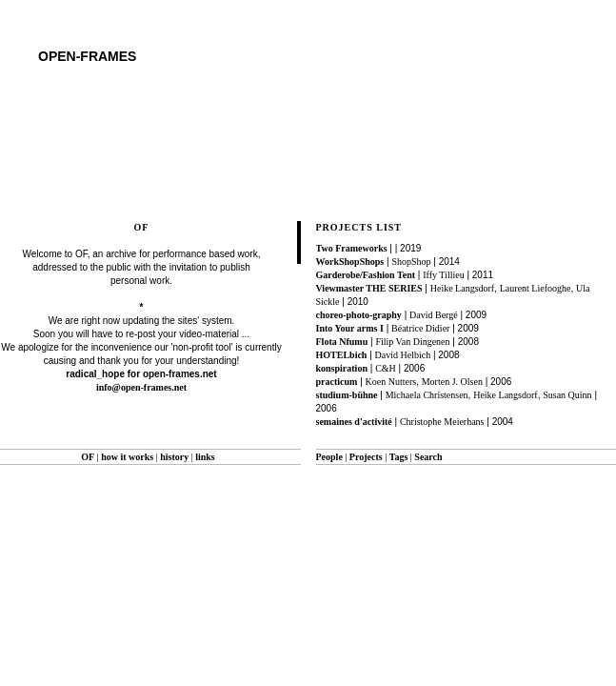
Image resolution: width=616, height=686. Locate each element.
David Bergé (434, 315)
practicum (337, 382)
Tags (399, 457)
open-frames (87, 56)
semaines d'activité (354, 422)
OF (88, 457)
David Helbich (403, 355)
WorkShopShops (350, 262)
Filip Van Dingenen (412, 342)
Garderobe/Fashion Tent (366, 275)
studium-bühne (347, 395)
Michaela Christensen (427, 395)
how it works (127, 457)
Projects (366, 457)
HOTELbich (342, 355)
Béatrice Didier (420, 328)
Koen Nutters (391, 382)
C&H (386, 368)
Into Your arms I (350, 328)
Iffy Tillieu (443, 275)
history (174, 457)
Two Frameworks (352, 248)
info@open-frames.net (141, 387)
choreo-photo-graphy (359, 315)
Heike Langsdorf (462, 288)
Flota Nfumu (342, 342)
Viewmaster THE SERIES (369, 288)
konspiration (342, 368)
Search (428, 457)
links (205, 457)
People (329, 457)
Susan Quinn (567, 395)
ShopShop (411, 262)
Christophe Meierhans (442, 422)
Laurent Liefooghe (536, 288)
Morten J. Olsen (452, 382)
